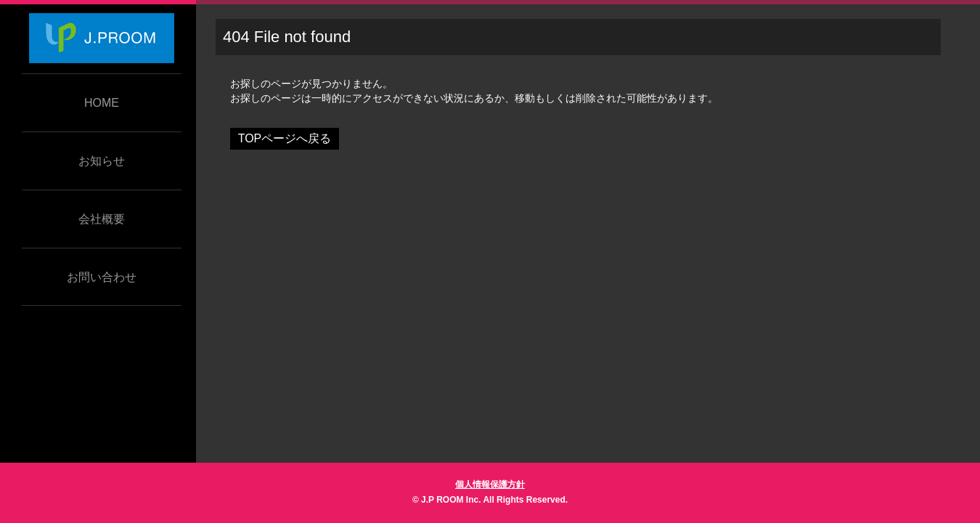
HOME (102, 103)
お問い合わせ (102, 277)
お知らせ (102, 161)
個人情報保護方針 (490, 485)
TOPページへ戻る (285, 138)
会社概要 (102, 219)
